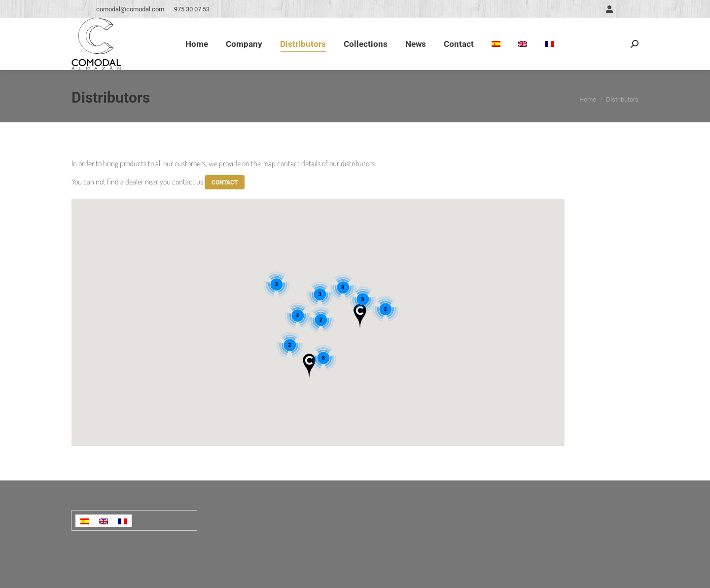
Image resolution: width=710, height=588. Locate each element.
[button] (309, 366)
